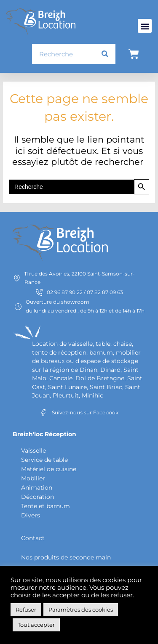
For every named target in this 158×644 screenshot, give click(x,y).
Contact (33, 538)
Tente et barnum (46, 506)
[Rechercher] (105, 54)
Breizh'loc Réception (44, 434)
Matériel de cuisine (49, 469)
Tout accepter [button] (36, 625)
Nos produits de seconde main (66, 557)
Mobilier (33, 478)
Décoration (37, 497)
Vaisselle (33, 451)
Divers (31, 515)
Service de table (44, 460)
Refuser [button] (26, 610)
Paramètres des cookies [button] (81, 610)
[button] (145, 26)
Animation (37, 488)
